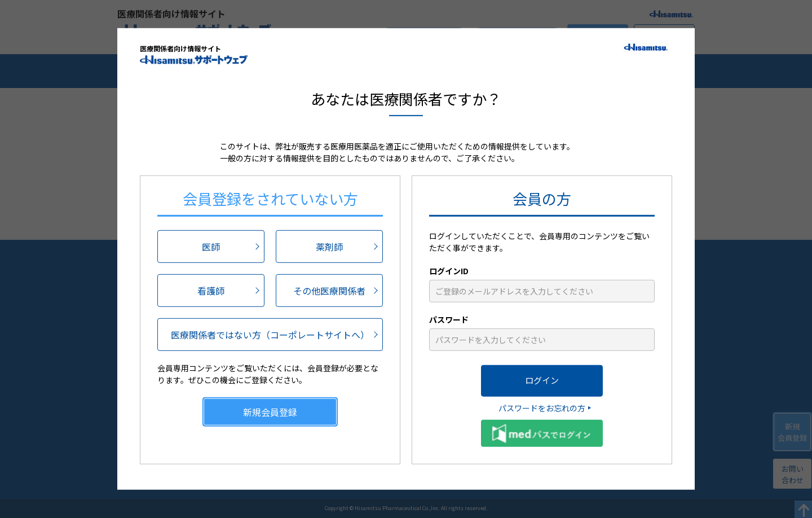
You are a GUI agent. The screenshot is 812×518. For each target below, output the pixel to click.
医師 (211, 246)
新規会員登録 (270, 411)
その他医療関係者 (329, 290)
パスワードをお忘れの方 (542, 407)
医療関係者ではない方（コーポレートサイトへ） (270, 334)
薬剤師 (329, 246)
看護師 (211, 290)
